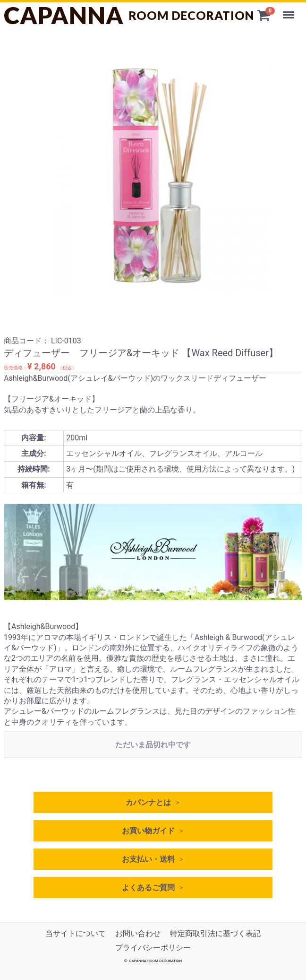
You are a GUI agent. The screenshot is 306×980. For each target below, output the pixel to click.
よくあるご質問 (148, 888)
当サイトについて (76, 933)
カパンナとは (148, 802)
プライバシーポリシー (153, 948)
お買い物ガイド (148, 831)
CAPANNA (129, 15)
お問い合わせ (138, 933)
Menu (289, 10)
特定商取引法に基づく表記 (215, 933)
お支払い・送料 (148, 859)
